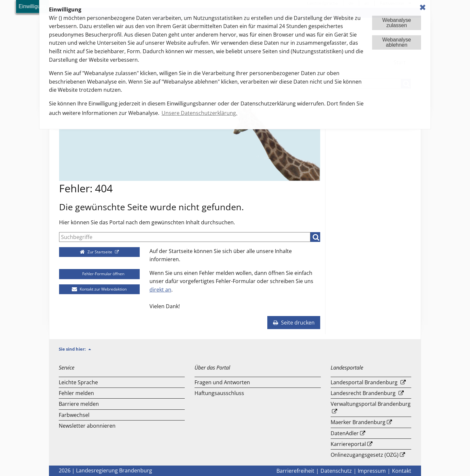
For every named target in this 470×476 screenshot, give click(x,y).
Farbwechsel (74, 415)
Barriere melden (79, 404)
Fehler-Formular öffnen (99, 274)
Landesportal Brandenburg (364, 382)
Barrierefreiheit (295, 471)
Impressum (372, 471)
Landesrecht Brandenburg (363, 393)
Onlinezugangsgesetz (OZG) (365, 455)
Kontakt (402, 471)
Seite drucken (294, 323)
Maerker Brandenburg (358, 422)
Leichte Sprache (78, 382)
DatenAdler (345, 433)
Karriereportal (348, 444)
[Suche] (185, 237)
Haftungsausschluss (219, 393)
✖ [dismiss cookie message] (423, 7)
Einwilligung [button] (32, 6)
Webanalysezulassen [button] (397, 23)
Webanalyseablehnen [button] (397, 42)
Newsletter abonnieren (87, 426)
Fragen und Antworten (222, 382)
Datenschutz (336, 471)
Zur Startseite (97, 252)
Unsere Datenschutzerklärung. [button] (199, 113)
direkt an (160, 290)
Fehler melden (76, 393)
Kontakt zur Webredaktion (99, 289)
